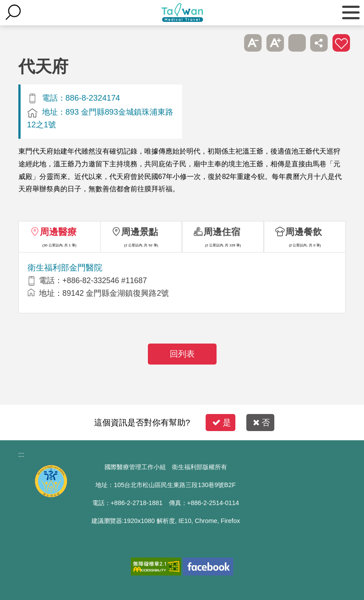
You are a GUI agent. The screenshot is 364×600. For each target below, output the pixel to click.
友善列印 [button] (297, 43)
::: (21, 454)
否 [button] (261, 423)
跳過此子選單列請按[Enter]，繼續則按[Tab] (231, 43)
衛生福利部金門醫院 (65, 268)
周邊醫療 (58, 232)
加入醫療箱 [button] (341, 43)
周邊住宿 (222, 232)
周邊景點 (140, 232)
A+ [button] (275, 43)
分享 (319, 43)
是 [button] (222, 423)
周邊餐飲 (304, 232)
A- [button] (253, 43)
